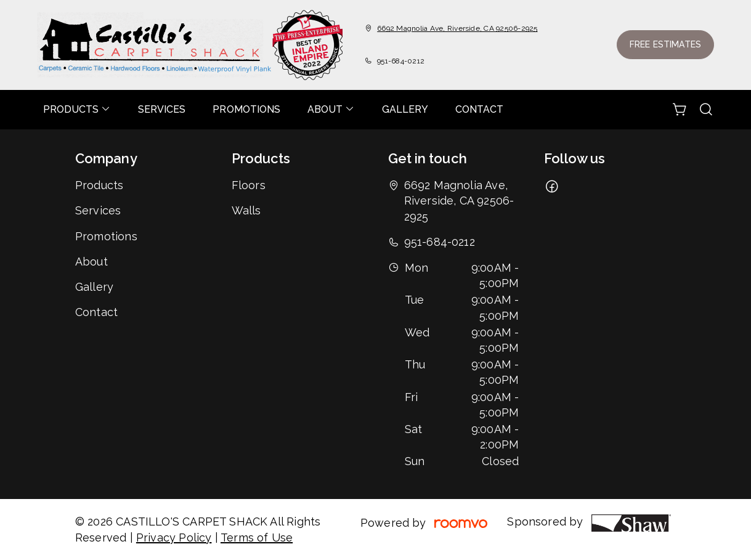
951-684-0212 (401, 61)
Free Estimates (665, 44)
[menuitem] (77, 110)
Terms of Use (257, 538)
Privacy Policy (174, 538)
